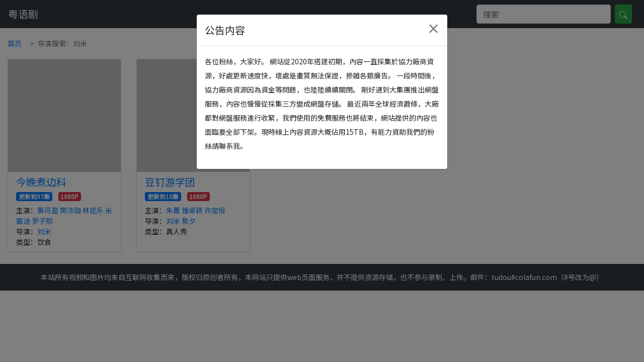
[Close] (433, 29)
